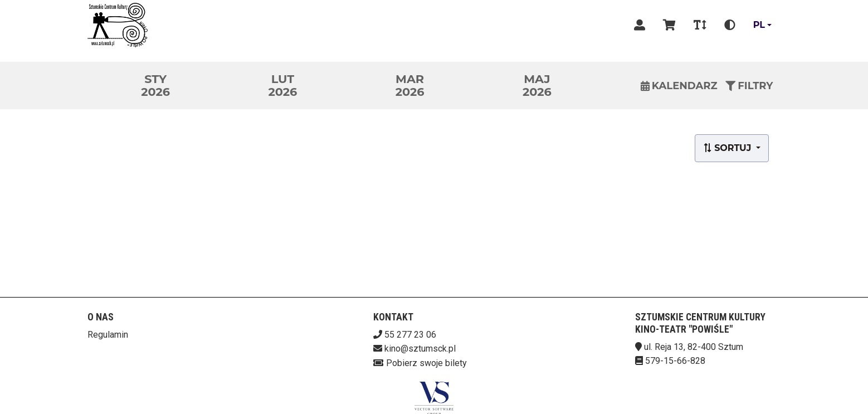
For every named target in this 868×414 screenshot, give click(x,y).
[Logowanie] (640, 25)
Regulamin (108, 335)
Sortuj (728, 148)
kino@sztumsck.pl (420, 349)
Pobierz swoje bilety (426, 363)
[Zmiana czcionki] (700, 25)
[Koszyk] (669, 25)
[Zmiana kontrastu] (730, 25)
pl (759, 25)
